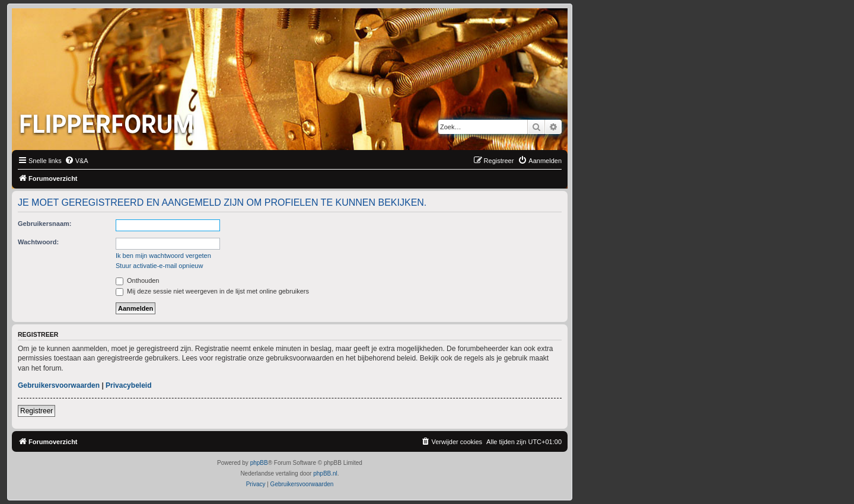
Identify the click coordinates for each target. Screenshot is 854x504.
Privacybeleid (128, 385)
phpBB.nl (325, 473)
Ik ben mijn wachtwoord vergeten (163, 256)
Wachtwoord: (38, 242)
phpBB (259, 463)
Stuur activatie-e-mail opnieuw (159, 266)
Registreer (36, 411)
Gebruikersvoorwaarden (59, 385)
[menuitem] (77, 161)
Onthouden (138, 280)
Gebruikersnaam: (44, 224)
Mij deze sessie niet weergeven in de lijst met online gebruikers (212, 291)
